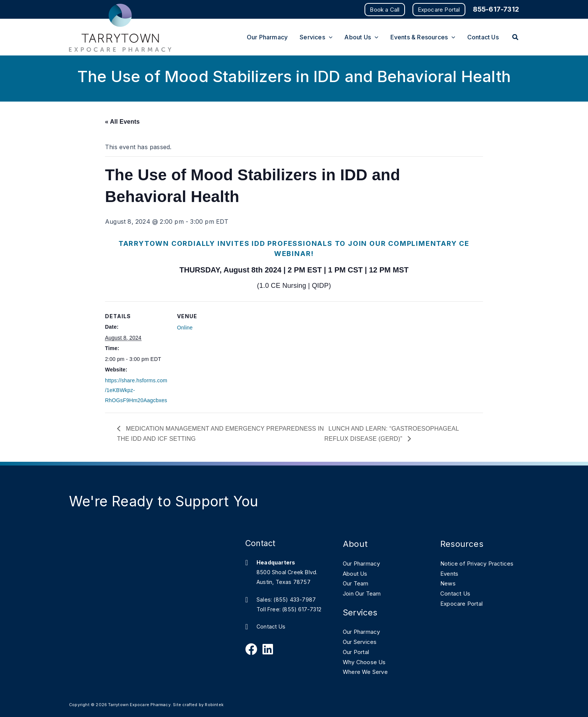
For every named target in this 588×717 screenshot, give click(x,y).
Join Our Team (365, 593)
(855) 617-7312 (302, 609)
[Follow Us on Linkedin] (268, 649)
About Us (357, 573)
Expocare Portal (464, 613)
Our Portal (358, 651)
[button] (385, 10)
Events (450, 583)
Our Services (362, 641)
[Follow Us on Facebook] (251, 649)
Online (185, 328)
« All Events (122, 122)
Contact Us (271, 627)
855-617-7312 (496, 9)
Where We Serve (368, 671)
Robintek (214, 704)
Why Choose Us (367, 661)
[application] (329, 37)
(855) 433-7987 (295, 599)
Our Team (357, 583)
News (448, 593)
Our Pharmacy (364, 563)
